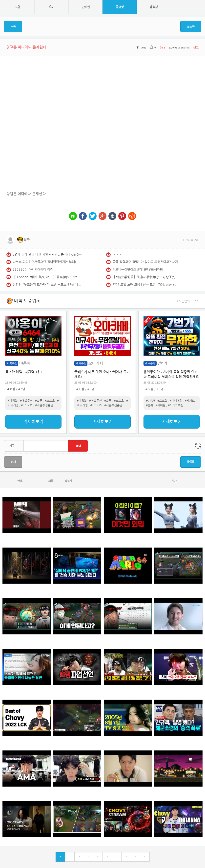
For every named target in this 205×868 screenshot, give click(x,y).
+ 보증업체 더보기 (188, 301)
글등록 (191, 26)
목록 (13, 26)
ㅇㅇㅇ (117, 254)
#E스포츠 (27, 405)
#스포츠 (50, 401)
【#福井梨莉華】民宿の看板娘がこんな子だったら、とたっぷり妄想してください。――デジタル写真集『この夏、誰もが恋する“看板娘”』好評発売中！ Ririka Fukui (147, 277)
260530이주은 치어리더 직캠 (33, 270)
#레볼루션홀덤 (44, 405)
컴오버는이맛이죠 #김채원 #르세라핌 (138, 270)
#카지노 (190, 401)
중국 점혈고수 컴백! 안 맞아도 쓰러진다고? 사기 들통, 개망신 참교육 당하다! (147, 262)
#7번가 (150, 401)
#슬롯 (39, 401)
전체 (13, 462)
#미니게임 (176, 401)
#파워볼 (13, 401)
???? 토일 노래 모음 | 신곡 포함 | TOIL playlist (144, 285)
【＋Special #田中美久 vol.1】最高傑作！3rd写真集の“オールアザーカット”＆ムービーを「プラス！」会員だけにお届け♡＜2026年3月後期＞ (47, 277)
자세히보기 (33, 422)
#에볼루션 (26, 401)
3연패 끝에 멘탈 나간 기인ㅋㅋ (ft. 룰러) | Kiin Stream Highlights (47, 254)
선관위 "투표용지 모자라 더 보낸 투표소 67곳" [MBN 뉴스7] (47, 285)
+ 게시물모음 (191, 240)
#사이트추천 (176, 405)
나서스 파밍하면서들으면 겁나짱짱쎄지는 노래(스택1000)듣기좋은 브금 (47, 262)
